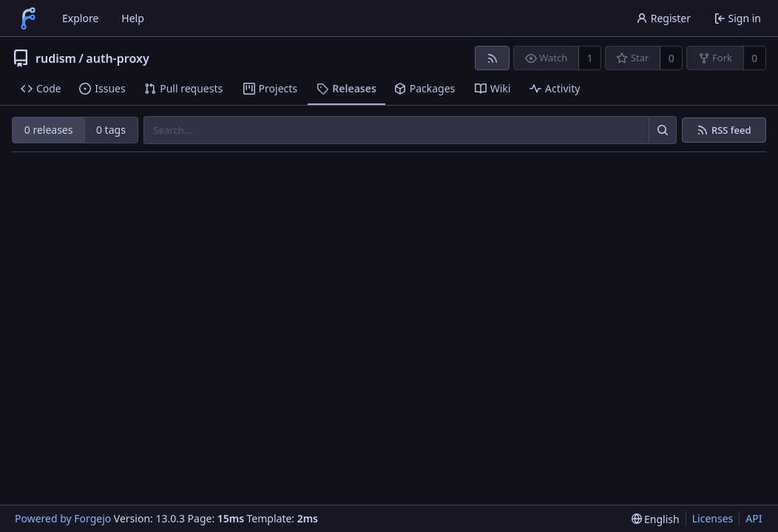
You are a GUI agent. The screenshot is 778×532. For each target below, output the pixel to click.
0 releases (49, 130)
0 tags (111, 130)
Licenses (713, 518)
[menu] (656, 519)
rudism (56, 58)
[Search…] (663, 130)
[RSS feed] (492, 58)
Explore (80, 18)
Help (133, 18)
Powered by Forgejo (63, 518)
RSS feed (731, 130)
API (754, 518)
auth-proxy (117, 58)
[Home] (28, 18)
